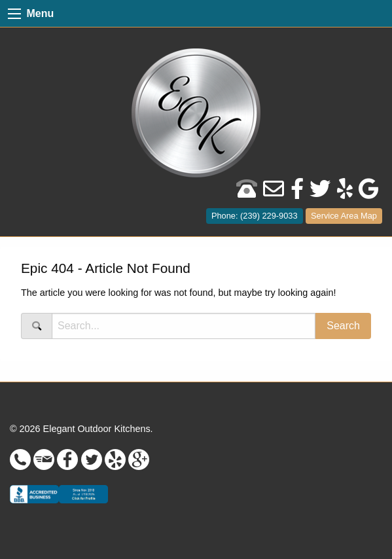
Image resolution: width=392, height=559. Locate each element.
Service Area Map (344, 216)
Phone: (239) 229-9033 (255, 216)
